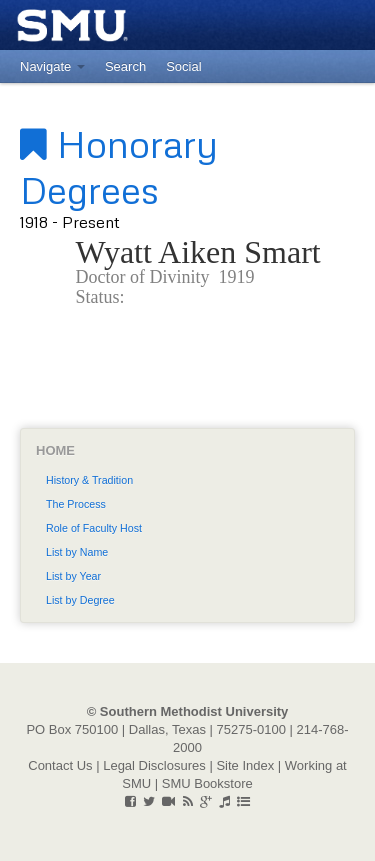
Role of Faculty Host (94, 528)
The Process (76, 504)
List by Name (77, 552)
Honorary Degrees (119, 166)
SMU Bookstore (207, 783)
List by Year (73, 576)
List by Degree (80, 600)
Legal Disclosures (154, 765)
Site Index (245, 765)
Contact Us (60, 765)
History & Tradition (89, 480)
